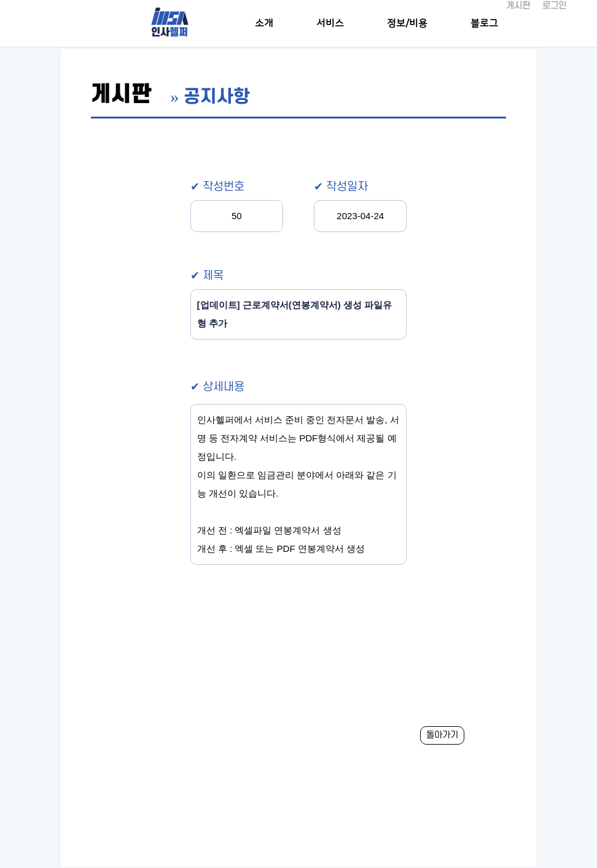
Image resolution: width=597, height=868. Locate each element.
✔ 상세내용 (217, 387)
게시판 (518, 6)
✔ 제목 (207, 276)
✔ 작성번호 (217, 187)
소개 (264, 23)
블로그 (484, 23)
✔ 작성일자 (341, 187)
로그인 (554, 6)
